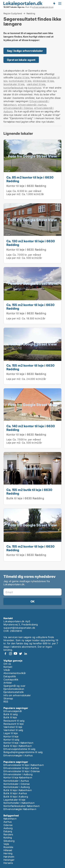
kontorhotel (35, 88)
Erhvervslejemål (13, 711)
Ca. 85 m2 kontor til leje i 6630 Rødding (30, 179)
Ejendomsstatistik (14, 692)
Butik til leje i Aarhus (15, 793)
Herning (8, 853)
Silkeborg (9, 841)
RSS (6, 702)
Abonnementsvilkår (15, 673)
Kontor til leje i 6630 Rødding (26, 186)
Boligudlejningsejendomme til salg (23, 752)
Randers (8, 834)
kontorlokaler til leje (20, 81)
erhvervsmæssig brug (43, 7)
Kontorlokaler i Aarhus (16, 781)
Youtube (15, 654)
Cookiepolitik (11, 679)
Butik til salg (11, 714)
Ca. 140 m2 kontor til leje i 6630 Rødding (31, 428)
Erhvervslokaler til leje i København (24, 765)
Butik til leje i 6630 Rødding (25, 498)
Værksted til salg (13, 730)
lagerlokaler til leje (14, 84)
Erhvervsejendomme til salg (19, 749)
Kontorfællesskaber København (22, 806)
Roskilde (8, 847)
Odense (8, 825)
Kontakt (8, 667)
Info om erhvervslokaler (17, 695)
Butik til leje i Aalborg (16, 797)
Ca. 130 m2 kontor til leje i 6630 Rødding (31, 243)
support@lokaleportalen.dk (19, 628)
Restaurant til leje (14, 724)
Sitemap (8, 698)
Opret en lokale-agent (21, 60)
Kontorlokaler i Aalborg (17, 787)
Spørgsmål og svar (14, 686)
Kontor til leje (11, 736)
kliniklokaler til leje (43, 81)
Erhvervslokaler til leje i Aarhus (21, 768)
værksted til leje (36, 84)
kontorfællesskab (14, 88)
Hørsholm (9, 857)
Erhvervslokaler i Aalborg (18, 774)
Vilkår (7, 670)
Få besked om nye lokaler (54, 3)
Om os (7, 664)
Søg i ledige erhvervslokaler (25, 51)
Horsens (8, 863)
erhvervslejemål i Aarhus (32, 105)
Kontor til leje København (18, 777)
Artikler (8, 683)
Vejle (6, 844)
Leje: (9, 191)
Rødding (31, 14)
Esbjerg (8, 831)
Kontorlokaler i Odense (17, 784)
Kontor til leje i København (18, 743)
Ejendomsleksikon (14, 689)
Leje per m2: (14, 194)
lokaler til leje (22, 77)
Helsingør (9, 860)
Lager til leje (11, 733)
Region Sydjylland (13, 13)
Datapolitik (10, 676)
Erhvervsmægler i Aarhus (18, 755)
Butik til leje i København (18, 746)
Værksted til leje (13, 727)
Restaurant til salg (14, 721)
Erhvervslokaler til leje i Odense (22, 771)
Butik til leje (10, 717)
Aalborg (8, 828)
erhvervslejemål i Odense (18, 108)
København (10, 819)
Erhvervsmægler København (20, 809)
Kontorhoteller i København (19, 803)
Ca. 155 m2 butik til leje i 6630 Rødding (29, 492)
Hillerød (8, 850)
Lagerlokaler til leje (14, 800)
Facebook (5, 654)
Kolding (8, 838)
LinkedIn (25, 654)
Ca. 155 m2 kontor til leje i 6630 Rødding (31, 307)
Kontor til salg (11, 740)
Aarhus (8, 822)
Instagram (10, 654)
